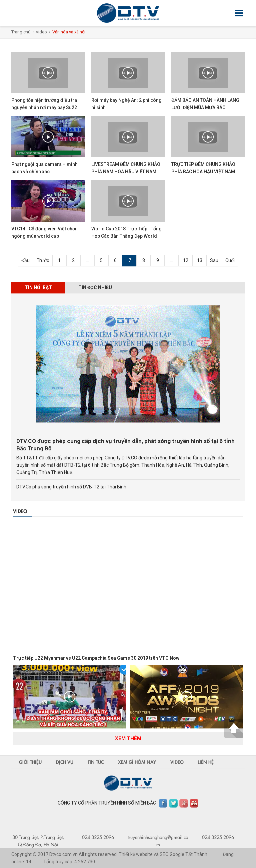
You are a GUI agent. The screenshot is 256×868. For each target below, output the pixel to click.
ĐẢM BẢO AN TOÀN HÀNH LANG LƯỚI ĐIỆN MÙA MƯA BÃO (205, 104)
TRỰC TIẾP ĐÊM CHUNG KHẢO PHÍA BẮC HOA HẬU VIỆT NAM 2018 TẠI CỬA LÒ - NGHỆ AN (203, 172)
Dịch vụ (65, 762)
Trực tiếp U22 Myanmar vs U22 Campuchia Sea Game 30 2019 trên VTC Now (96, 658)
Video (41, 32)
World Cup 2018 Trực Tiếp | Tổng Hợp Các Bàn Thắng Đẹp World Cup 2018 (126, 236)
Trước (43, 260)
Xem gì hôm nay (137, 762)
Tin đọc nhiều (95, 287)
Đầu (25, 260)
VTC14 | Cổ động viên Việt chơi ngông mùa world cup (44, 232)
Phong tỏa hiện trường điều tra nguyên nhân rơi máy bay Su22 (44, 104)
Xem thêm (128, 738)
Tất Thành (196, 854)
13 (200, 260)
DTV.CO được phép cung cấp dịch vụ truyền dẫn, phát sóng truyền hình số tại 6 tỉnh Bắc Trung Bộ (125, 445)
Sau (214, 260)
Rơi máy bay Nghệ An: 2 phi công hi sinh (126, 104)
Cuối (230, 260)
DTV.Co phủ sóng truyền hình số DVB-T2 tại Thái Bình (71, 487)
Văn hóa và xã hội (69, 32)
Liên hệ (206, 762)
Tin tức (96, 762)
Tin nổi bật (38, 287)
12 (186, 260)
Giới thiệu (30, 762)
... (87, 260)
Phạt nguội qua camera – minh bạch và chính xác (44, 168)
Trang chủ (21, 32)
